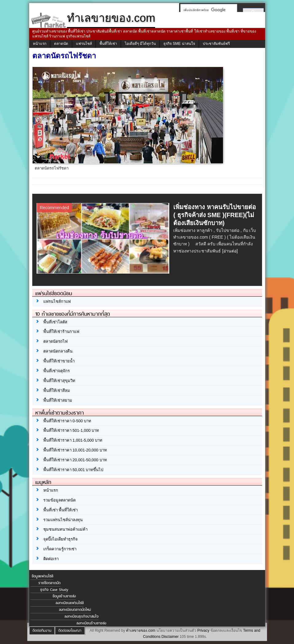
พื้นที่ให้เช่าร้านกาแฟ (61, 332)
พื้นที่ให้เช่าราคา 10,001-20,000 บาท (75, 450)
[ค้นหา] (207, 10)
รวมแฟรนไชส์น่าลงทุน (63, 520)
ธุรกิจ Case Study (54, 590)
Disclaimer (170, 637)
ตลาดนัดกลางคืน (58, 351)
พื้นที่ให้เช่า (108, 44)
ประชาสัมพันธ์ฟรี (216, 44)
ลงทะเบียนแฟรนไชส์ (70, 603)
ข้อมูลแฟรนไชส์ (42, 576)
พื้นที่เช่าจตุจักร (57, 371)
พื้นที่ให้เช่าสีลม (57, 390)
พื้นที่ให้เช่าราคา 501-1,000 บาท (71, 430)
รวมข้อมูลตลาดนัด (59, 500)
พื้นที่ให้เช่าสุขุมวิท (59, 381)
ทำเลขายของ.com (141, 630)
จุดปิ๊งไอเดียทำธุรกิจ (61, 539)
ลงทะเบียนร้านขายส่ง (91, 623)
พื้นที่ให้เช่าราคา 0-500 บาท (67, 421)
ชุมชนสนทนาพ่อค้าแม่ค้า (65, 529)
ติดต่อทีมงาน (42, 630)
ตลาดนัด (61, 44)
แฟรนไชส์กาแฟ (57, 301)
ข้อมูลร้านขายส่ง (64, 596)
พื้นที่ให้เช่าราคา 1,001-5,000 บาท (73, 440)
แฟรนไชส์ (84, 44)
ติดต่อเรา (51, 559)
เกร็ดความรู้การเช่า (60, 549)
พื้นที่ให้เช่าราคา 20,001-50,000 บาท (75, 460)
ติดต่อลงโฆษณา (70, 630)
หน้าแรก (40, 44)
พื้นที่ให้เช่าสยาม (58, 400)
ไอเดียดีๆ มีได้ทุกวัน (140, 44)
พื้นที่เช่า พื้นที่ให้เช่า (61, 510)
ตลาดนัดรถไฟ (55, 341)
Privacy (203, 630)
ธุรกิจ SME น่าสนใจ (179, 44)
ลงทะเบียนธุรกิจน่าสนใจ (82, 616)
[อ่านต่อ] (230, 251)
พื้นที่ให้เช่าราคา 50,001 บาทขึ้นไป (73, 470)
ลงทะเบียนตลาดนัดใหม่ (75, 610)
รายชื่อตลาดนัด (49, 583)
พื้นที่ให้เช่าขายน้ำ (59, 361)
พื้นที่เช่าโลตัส (55, 322)
